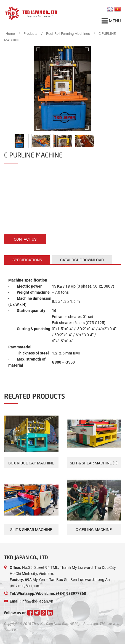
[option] (63, 89)
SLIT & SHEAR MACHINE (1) (94, 463)
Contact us (25, 239)
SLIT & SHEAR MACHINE (31, 530)
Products (30, 34)
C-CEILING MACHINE (94, 530)
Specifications (27, 260)
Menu (111, 21)
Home (10, 34)
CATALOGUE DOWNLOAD (82, 260)
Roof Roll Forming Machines (68, 34)
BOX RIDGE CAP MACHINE (31, 463)
